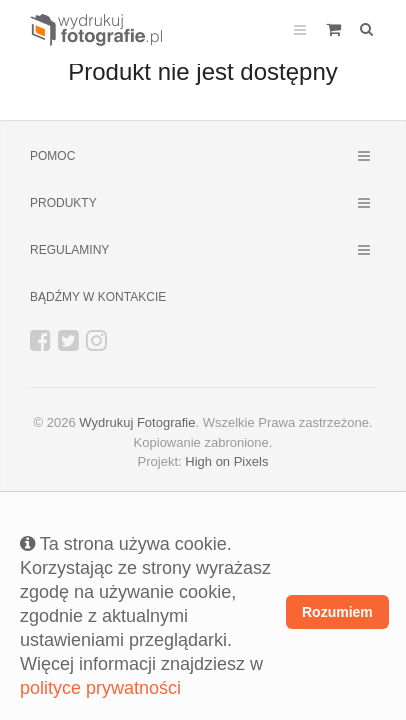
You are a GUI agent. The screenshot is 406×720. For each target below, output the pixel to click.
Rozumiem (337, 612)
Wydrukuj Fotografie (137, 422)
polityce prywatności (100, 688)
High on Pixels (226, 461)
